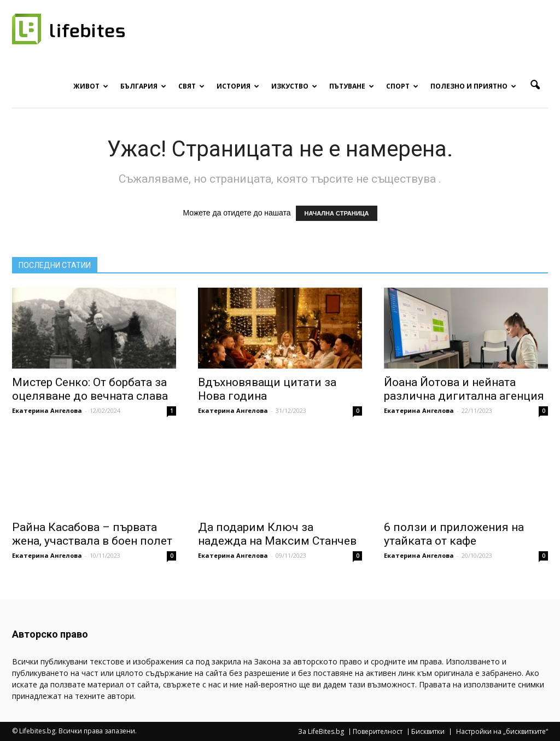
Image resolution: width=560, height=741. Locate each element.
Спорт (402, 86)
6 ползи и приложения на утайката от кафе (454, 534)
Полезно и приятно (473, 86)
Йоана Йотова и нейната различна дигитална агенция (464, 389)
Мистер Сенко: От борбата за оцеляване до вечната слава (90, 389)
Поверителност (378, 732)
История (238, 86)
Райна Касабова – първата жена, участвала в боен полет (92, 534)
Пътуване (352, 86)
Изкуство (294, 86)
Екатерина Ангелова (47, 410)
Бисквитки (428, 732)
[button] (535, 85)
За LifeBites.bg (321, 732)
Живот (91, 86)
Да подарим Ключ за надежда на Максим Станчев (277, 534)
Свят (191, 86)
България (143, 86)
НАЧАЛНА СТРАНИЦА (336, 213)
